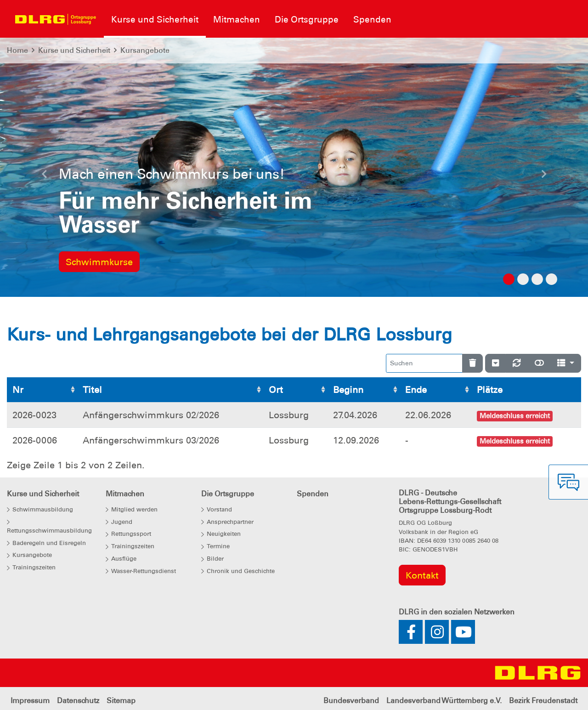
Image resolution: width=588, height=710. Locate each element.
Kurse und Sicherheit (74, 50)
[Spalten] (566, 363)
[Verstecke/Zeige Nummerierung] (495, 363)
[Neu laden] (517, 363)
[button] (44, 176)
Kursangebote (145, 50)
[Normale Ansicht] (539, 363)
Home (17, 50)
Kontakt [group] (422, 575)
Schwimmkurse (99, 262)
